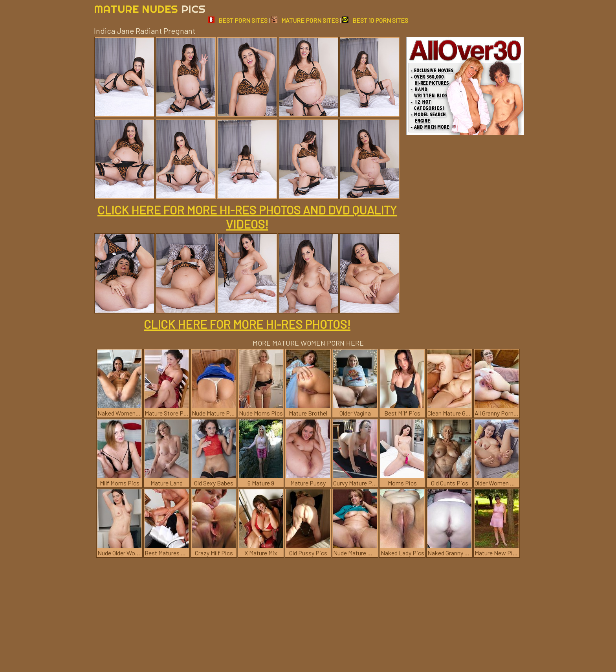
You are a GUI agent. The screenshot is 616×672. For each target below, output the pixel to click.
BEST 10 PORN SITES (375, 20)
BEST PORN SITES (238, 20)
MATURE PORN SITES (305, 20)
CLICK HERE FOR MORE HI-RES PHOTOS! (247, 324)
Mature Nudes (150, 9)
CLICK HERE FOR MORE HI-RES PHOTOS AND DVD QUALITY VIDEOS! (247, 217)
